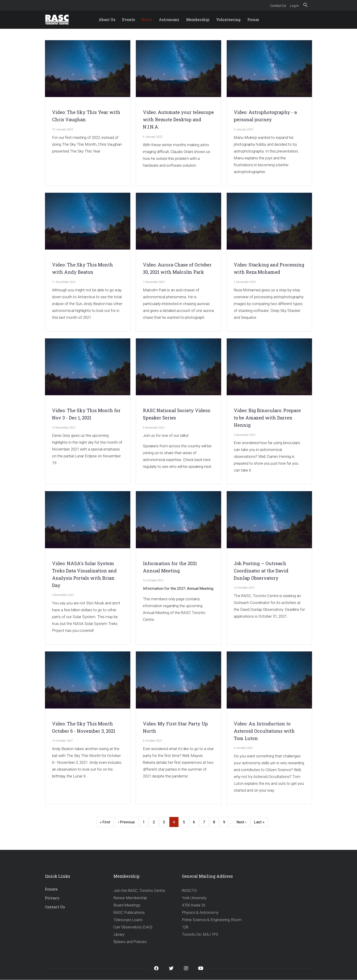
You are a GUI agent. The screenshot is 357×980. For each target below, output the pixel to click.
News (147, 20)
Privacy (52, 898)
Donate (51, 889)
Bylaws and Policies (130, 942)
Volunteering (228, 20)
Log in (294, 6)
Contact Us (278, 6)
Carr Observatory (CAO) (133, 927)
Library (119, 934)
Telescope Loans (128, 920)
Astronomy (169, 20)
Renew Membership (130, 898)
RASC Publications (129, 912)
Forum (253, 20)
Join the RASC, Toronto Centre (139, 890)
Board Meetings (127, 905)
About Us (107, 20)
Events (129, 20)
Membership (198, 20)
